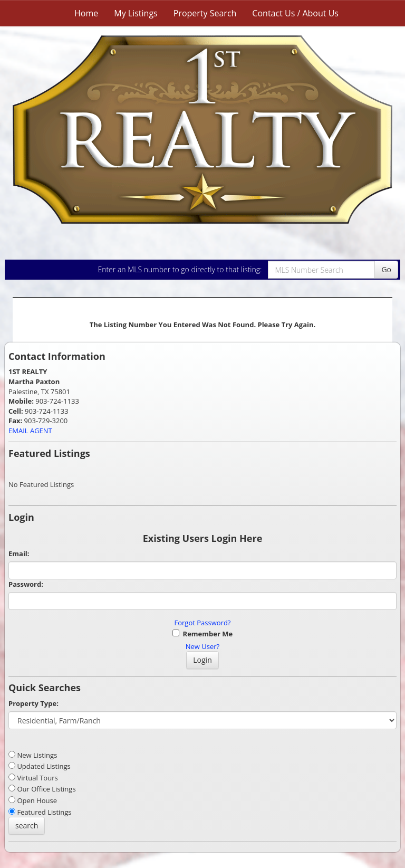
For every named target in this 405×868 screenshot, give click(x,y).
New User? (202, 646)
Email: (19, 554)
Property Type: (33, 703)
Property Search (205, 13)
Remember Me (202, 634)
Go (386, 269)
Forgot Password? (203, 623)
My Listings (136, 13)
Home (86, 13)
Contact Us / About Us (295, 13)
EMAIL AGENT (30, 431)
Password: (26, 584)
